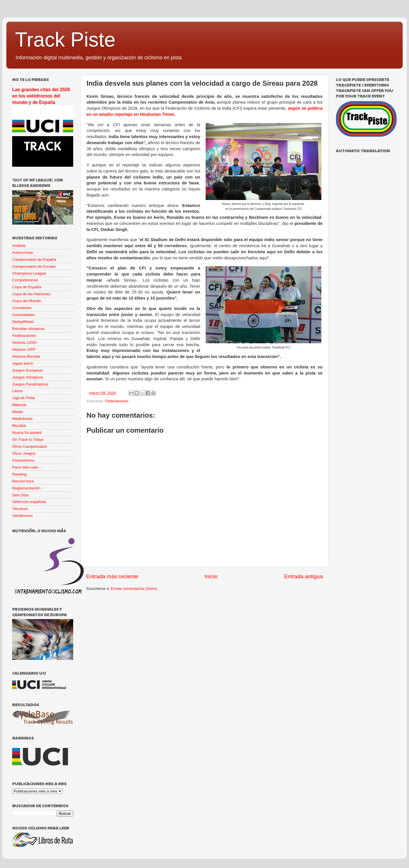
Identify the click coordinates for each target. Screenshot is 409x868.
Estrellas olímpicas (28, 329)
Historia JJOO (24, 343)
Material (19, 405)
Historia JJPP (24, 349)
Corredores (22, 308)
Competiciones (25, 280)
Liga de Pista (23, 398)
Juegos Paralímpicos (30, 384)
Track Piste (65, 40)
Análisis (19, 246)
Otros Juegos (24, 453)
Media (17, 412)
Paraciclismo (23, 460)
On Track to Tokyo (28, 439)
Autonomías (23, 253)
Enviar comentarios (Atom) (134, 589)
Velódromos (22, 516)
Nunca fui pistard (27, 433)
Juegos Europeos (27, 370)
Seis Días (21, 495)
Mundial (19, 426)
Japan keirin (23, 363)
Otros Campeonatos (30, 446)
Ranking (19, 474)
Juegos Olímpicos (28, 377)
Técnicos (20, 509)
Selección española (29, 502)
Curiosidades (24, 315)
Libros (17, 391)
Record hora (23, 481)
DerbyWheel (23, 322)
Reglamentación (26, 488)
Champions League (29, 273)
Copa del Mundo (26, 301)
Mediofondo (22, 419)
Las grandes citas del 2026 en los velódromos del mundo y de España (41, 96)
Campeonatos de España (34, 259)
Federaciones (117, 401)
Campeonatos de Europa (34, 266)
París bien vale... (27, 467)
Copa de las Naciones (31, 294)
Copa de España (27, 287)
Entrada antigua (304, 576)
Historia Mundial (26, 356)
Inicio (211, 576)
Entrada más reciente (112, 576)
